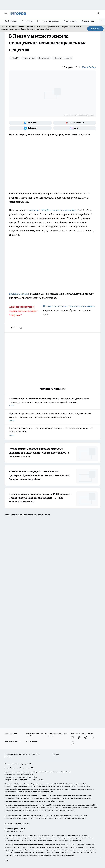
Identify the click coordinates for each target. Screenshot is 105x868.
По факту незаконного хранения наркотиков (69, 306)
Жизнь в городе (63, 58)
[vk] (13, 328)
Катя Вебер (89, 67)
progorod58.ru (46, 796)
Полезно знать (32, 742)
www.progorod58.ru (26, 764)
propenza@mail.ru (41, 772)
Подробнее (77, 840)
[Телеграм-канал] (30, 128)
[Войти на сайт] (98, 14)
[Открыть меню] (6, 14)
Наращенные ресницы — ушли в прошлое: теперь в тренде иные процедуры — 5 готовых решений (52, 432)
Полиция (44, 58)
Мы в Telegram (70, 21)
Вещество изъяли (19, 294)
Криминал (29, 58)
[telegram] (21, 328)
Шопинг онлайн (11, 733)
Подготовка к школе (12, 742)
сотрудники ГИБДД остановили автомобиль (52, 210)
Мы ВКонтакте (11, 21)
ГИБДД (15, 58)
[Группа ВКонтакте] (30, 123)
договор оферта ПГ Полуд (15, 829)
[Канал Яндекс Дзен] (93, 737)
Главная (56, 754)
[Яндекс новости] (75, 123)
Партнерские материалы (48, 21)
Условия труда (34, 754)
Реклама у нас (88, 21)
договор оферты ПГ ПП (14, 831)
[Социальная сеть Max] (75, 128)
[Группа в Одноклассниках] (79, 737)
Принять (95, 29)
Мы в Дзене (27, 21)
